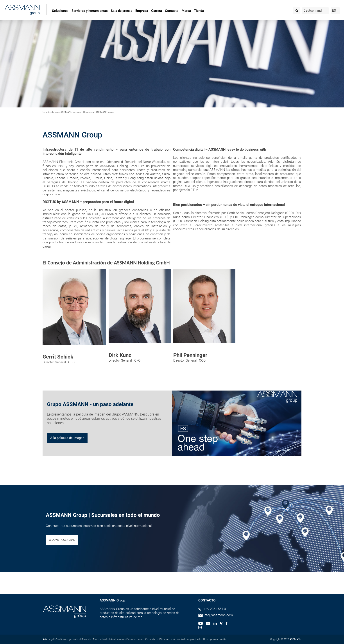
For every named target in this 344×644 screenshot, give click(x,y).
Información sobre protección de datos (137, 639)
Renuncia (86, 639)
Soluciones (60, 11)
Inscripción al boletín (215, 639)
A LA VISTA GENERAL (62, 540)
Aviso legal (48, 639)
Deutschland (313, 11)
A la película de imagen (67, 438)
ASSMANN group (105, 112)
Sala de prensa (122, 11)
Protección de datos (104, 639)
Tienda (199, 11)
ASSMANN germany (72, 112)
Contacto (172, 11)
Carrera (157, 11)
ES (334, 11)
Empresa (142, 11)
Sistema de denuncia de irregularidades (181, 639)
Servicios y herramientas (90, 11)
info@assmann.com (218, 615)
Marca (186, 11)
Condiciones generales (68, 639)
